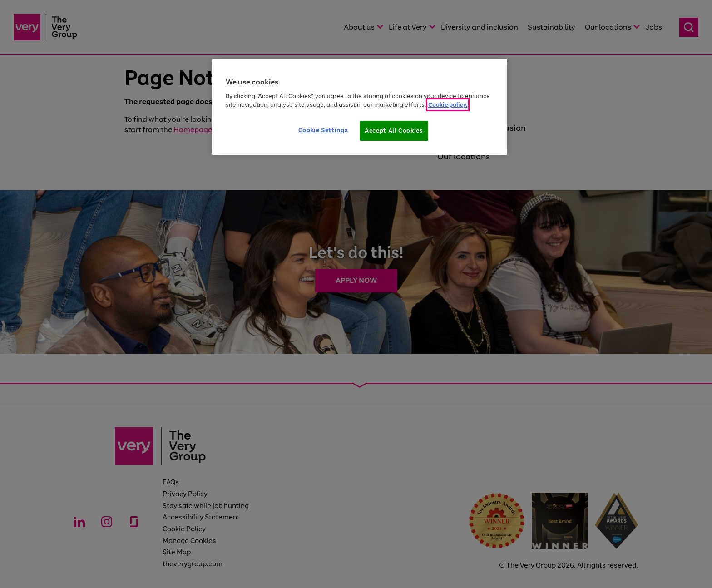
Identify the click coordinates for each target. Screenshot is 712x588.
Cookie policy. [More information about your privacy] (448, 105)
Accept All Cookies (394, 131)
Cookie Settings (323, 130)
